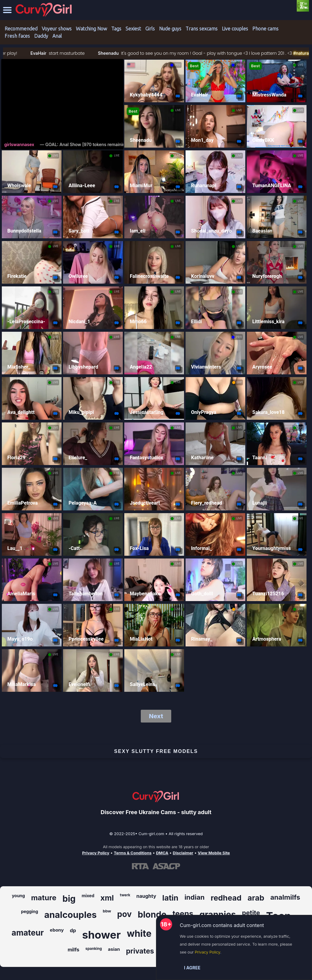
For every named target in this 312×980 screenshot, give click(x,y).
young (18, 896)
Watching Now (91, 29)
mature (44, 898)
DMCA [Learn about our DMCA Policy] (162, 853)
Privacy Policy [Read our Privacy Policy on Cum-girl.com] (96, 853)
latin (170, 898)
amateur (28, 933)
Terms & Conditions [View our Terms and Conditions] (133, 853)
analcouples (70, 915)
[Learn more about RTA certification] (140, 866)
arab (256, 898)
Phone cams (265, 29)
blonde (152, 915)
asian (114, 949)
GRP (239, 382)
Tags (116, 29)
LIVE (300, 65)
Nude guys (170, 29)
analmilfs (285, 897)
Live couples (235, 29)
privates (140, 951)
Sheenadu (125, 53)
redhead (226, 898)
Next (156, 716)
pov (124, 914)
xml (107, 898)
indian (194, 897)
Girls (150, 29)
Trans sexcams (202, 29)
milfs (73, 950)
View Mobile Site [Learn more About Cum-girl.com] (214, 853)
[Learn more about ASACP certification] (166, 866)
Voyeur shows (57, 29)
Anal (57, 36)
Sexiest (133, 29)
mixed (88, 896)
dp (73, 930)
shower (101, 935)
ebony (57, 930)
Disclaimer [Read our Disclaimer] (183, 853)
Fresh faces (17, 36)
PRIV (178, 65)
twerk (125, 895)
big (69, 899)
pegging (30, 911)
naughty (146, 896)
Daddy (41, 36)
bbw (107, 911)
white (139, 933)
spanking (94, 949)
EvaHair (55, 53)
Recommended (21, 29)
